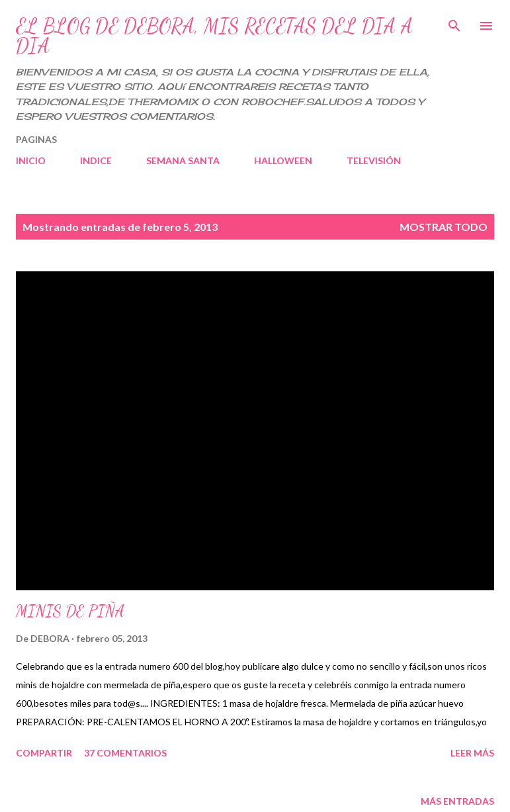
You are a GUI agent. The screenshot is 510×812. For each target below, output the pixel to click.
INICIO (31, 160)
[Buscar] (454, 24)
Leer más (472, 753)
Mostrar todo (444, 227)
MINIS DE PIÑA (70, 611)
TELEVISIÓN (374, 160)
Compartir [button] (44, 753)
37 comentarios (125, 753)
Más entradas (457, 801)
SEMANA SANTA (183, 160)
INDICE (96, 160)
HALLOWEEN (283, 160)
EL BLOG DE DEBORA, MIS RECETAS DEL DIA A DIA (214, 36)
